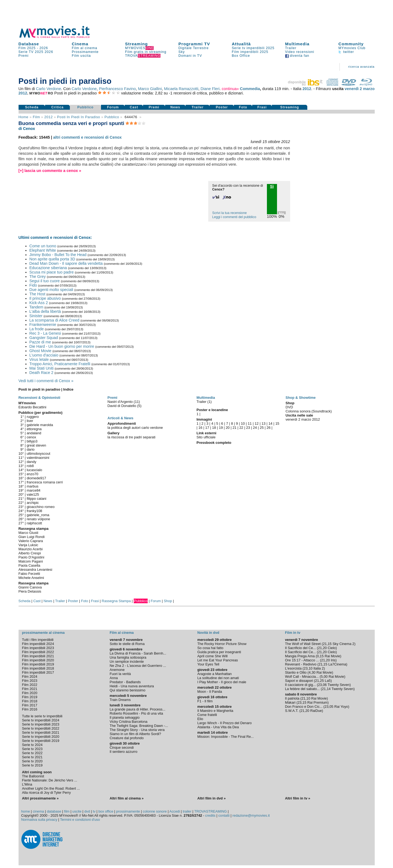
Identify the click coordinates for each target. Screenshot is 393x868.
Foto (243, 107)
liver (30, 421)
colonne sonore (155, 811)
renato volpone (38, 519)
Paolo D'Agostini (32, 557)
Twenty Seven (339, 685)
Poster (222, 107)
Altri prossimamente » (40, 798)
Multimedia (297, 44)
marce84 (34, 490)
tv (94, 811)
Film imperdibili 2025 (250, 52)
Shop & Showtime (300, 398)
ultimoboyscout (38, 454)
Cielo (332, 648)
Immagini (204, 419)
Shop (168, 601)
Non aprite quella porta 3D (52, 259)
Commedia (250, 89)
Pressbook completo (214, 443)
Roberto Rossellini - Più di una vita (136, 713)
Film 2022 (30, 685)
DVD (289, 407)
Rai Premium (317, 702)
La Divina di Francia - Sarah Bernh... (138, 653)
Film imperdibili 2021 (38, 656)
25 (262, 428)
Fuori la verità (120, 674)
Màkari (290, 702)
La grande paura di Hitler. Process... (138, 709)
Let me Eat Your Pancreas (218, 660)
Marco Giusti (29, 533)
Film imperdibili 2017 (38, 672)
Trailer (291, 48)
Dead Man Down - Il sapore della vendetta (66, 263)
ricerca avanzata (361, 67)
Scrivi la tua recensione (230, 213)
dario (31, 449)
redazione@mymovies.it (251, 815)
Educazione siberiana (48, 268)
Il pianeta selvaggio (125, 717)
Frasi (262, 107)
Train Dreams (120, 700)
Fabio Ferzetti (29, 574)
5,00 (324, 677)
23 (248, 428)
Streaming (136, 44)
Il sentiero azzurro (124, 752)
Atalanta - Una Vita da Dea (218, 727)
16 (200, 428)
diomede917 (36, 478)
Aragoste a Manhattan (215, 674)
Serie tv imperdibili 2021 (41, 732)
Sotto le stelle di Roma (127, 644)
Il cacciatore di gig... (300, 685)
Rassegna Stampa (116, 601)
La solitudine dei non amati (218, 678)
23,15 (302, 702)
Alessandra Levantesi (35, 570)
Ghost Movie (41, 351)
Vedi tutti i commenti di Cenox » (46, 381)
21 (234, 428)
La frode (37, 329)
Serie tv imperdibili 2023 (41, 724)
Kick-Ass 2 (39, 303)
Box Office (241, 56)
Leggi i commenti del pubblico (234, 217)
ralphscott (34, 523)
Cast (134, 107)
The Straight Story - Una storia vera (137, 730)
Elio (200, 719)
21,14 (326, 689)
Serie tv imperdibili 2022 (41, 728)
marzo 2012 (311, 419)
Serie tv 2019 (32, 765)
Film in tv (293, 633)
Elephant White (43, 250)
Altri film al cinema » (127, 798)
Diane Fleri (210, 89)
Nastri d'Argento (121, 402)
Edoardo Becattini (32, 407)
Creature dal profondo (127, 738)
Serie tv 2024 (32, 745)
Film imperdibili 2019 (38, 664)
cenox (32, 437)
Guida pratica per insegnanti (219, 652)
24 (255, 428)
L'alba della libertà (45, 311)
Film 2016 (30, 709)
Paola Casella (29, 565)
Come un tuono (43, 246)
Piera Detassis (30, 591)
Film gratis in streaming (146, 52)
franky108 (35, 511)
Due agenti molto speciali (51, 290)
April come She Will (212, 656)
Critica (57, 107)
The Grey (38, 277)
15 (277, 423)
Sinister (36, 316)
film (36, 117)
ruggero (33, 417)
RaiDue (316, 711)
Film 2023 (30, 681)
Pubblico (85, 107)
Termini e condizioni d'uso (80, 820)
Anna (114, 678)
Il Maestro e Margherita (215, 711)
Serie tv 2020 (32, 761)
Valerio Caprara (31, 541)
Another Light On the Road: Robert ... (51, 788)
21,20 (322, 648)
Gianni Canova (30, 587)
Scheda (32, 107)
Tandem (36, 307)
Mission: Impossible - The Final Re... (226, 737)
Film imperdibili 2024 (38, 644)
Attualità (241, 44)
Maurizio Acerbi (31, 549)
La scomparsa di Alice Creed (54, 320)
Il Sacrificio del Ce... (300, 648)
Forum (113, 107)
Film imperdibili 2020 (38, 660)
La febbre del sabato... (302, 689)
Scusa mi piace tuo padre (52, 272)
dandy (32, 462)
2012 (307, 89)
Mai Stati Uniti (42, 368)
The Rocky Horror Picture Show (222, 644)
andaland (34, 433)
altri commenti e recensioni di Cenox (87, 137)
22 (241, 428)
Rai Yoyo (341, 707)
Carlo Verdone (49, 89)
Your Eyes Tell (208, 664)
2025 (39, 52)
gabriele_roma (38, 515)
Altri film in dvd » (212, 798)
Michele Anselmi (31, 578)
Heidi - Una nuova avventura (132, 686)
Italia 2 (318, 668)
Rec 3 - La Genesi (45, 333)
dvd (87, 811)
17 (207, 428)
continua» (230, 89)
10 (243, 423)
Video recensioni (300, 52)
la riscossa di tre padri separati (132, 437)
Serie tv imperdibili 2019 (41, 741)
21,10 (306, 698)
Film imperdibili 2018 (38, 668)
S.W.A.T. (292, 711)
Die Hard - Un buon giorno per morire (62, 346)
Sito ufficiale (206, 437)
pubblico (112, 117)
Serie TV (26, 52)
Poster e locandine (212, 410)
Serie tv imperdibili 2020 (41, 737)
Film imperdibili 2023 (38, 648)
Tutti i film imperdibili (38, 640)
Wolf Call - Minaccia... (302, 677)
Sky (182, 52)
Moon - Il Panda (210, 692)
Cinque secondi (122, 747)
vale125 (33, 494)
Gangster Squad (44, 338)
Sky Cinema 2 (344, 644)
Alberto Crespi (30, 553)
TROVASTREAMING (211, 811)
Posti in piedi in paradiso (79, 117)
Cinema (80, 44)
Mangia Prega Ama (300, 656)
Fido (33, 285)
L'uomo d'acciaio (44, 355)
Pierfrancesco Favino (117, 89)
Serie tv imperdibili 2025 (253, 48)
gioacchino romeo (41, 507)
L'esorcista (293, 668)
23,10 (308, 668)
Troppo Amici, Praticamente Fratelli (60, 364)
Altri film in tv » (297, 798)
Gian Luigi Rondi (32, 537)
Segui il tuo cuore (45, 281)
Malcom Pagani (31, 561)
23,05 (329, 707)
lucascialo (35, 470)
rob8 (30, 466)
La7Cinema (337, 664)
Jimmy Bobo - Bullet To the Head (58, 255)
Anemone (117, 670)
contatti (224, 815)
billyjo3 (32, 441)
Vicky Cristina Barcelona (129, 722)
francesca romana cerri (45, 482)
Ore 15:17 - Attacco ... (302, 660)
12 (257, 423)
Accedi (175, 811)
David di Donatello (122, 406)
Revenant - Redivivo (301, 664)
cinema (38, 811)
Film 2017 (30, 705)
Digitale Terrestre (194, 48)
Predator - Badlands (125, 682)
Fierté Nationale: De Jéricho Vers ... (50, 780)
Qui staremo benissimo (128, 690)
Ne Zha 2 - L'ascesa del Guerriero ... (138, 666)
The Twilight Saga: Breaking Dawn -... (139, 726)
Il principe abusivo (45, 298)
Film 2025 (27, 48)
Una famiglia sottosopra (128, 657)
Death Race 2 (41, 373)
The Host (37, 294)
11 (250, 423)
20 (228, 428)
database (54, 811)
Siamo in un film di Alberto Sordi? (136, 734)
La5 (328, 681)
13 (263, 423)
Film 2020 (30, 693)
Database (29, 44)
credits (210, 815)
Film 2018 (30, 701)
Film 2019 (30, 697)
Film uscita (81, 56)
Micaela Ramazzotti (181, 89)
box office (106, 811)
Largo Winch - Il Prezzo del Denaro (224, 723)
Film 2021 (30, 689)
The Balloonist (33, 776)
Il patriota (292, 698)
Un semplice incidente (127, 662)
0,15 (320, 656)
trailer (187, 811)
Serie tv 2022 (32, 753)
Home (24, 117)
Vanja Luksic (28, 545)
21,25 (320, 681)
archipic (33, 503)
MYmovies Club (352, 48)
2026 (44, 48)
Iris (333, 660)
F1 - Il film (205, 701)
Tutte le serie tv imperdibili (42, 716)
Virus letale (39, 359)
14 (270, 423)
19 (221, 428)
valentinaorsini (38, 458)
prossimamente (128, 811)
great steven (36, 445)
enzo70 (33, 474)
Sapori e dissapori (299, 681)
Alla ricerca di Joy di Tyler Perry (47, 793)
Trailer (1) (204, 402)
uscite (77, 811)
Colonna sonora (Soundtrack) (309, 411)
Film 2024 (30, 677)
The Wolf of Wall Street (303, 644)
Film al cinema (84, 48)
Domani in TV (190, 56)
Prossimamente (85, 52)
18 (214, 428)
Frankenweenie (43, 325)
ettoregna (34, 429)
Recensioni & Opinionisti (39, 398)
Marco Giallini (150, 89)
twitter (346, 52)
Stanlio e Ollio (296, 672)
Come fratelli (207, 715)
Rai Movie (332, 656)
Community (351, 44)
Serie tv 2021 (32, 757)
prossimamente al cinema (43, 633)
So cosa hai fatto (210, 648)
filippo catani (37, 499)
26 (269, 428)
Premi (24, 56)
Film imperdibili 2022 (38, 652)
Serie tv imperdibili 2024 (41, 720)
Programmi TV (194, 44)
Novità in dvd (208, 633)
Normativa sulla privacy (39, 820)
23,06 (322, 685)
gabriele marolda (40, 425)
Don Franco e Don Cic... (304, 707)
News (175, 107)
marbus (33, 486)
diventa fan (297, 56)
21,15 (327, 644)
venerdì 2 (353, 89)
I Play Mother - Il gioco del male (222, 682)
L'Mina (27, 784)
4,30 (312, 672)
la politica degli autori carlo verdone (135, 428)
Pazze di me (40, 342)
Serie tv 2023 (32, 749)
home (26, 811)
